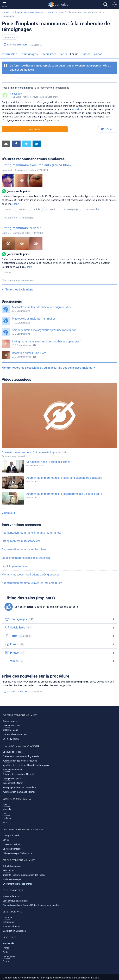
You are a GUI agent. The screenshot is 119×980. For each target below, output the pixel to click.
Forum (51, 12)
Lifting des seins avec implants (28, 12)
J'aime (108, 129)
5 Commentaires (23, 345)
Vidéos (98, 54)
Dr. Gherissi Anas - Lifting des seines (48, 462)
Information (10, 54)
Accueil (5, 12)
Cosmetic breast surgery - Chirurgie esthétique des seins (35, 452)
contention (52, 209)
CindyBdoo (16, 94)
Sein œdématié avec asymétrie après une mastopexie (44, 330)
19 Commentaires (26, 281)
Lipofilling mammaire (15, 566)
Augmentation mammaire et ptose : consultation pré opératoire (64, 478)
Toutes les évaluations (17, 290)
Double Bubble (92, 209)
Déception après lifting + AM (29, 353)
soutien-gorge (71, 209)
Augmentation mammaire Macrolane (24, 549)
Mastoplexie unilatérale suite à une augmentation (42, 307)
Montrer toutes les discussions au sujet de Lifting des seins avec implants (48, 368)
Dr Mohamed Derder (24, 170)
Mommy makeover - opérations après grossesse (31, 575)
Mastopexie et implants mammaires (34, 319)
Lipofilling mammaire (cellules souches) (26, 558)
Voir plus (9, 513)
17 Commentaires (26, 218)
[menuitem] (10, 55)
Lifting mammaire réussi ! (21, 228)
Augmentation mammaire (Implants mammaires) (31, 533)
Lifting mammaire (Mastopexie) (21, 541)
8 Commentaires (23, 357)
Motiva (8, 209)
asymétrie (10, 37)
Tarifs (63, 54)
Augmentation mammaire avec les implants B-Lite (32, 583)
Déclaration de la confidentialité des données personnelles (31, 905)
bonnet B (23, 209)
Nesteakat (7, 170)
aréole (37, 209)
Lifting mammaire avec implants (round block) (37, 165)
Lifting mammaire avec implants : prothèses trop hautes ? (47, 342)
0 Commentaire (22, 311)
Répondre (35, 129)
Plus (17, 204)
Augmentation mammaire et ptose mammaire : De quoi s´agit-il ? (65, 494)
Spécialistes (49, 54)
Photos (86, 54)
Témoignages (29, 54)
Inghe (5, 233)
